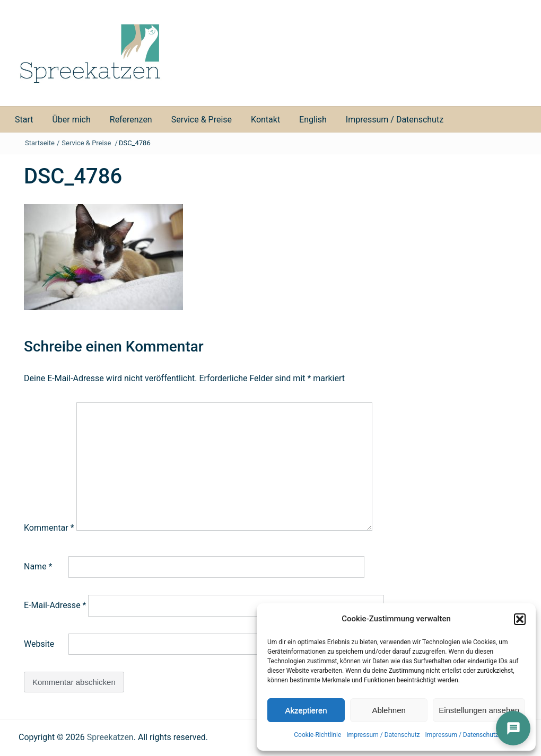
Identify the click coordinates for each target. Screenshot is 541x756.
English (313, 120)
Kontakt (265, 120)
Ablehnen (389, 710)
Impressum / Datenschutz (383, 735)
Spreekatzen (110, 737)
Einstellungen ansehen (479, 710)
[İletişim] (513, 728)
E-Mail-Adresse (55, 605)
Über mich (71, 120)
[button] (520, 619)
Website (39, 644)
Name (38, 566)
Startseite (40, 143)
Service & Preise (202, 120)
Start (24, 120)
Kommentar (49, 528)
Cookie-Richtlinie (317, 735)
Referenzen (131, 120)
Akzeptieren (306, 710)
